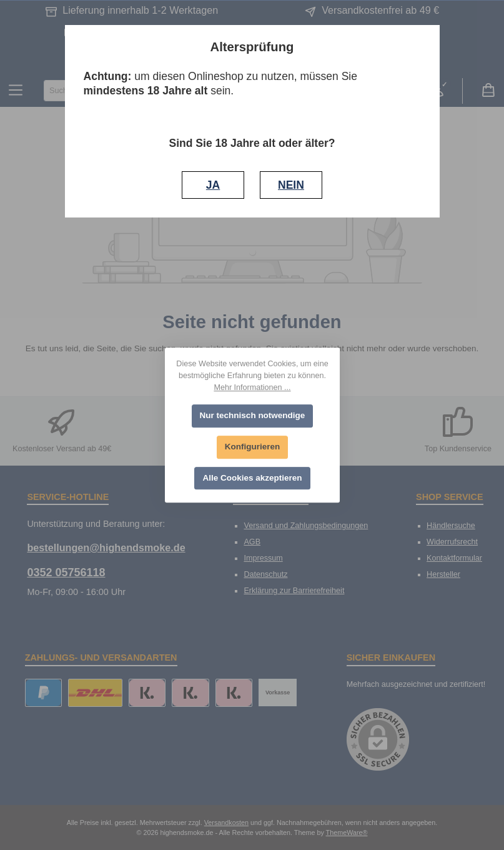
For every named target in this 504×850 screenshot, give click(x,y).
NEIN (291, 185)
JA (213, 185)
